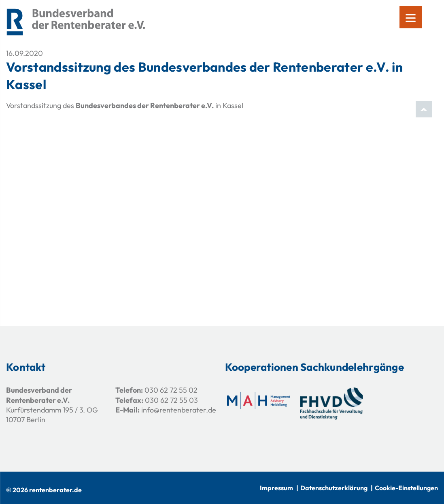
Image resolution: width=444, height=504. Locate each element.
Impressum (276, 488)
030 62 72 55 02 (171, 390)
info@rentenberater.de (179, 410)
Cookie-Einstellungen (406, 488)
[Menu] (411, 17)
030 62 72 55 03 (171, 400)
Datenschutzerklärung (334, 488)
